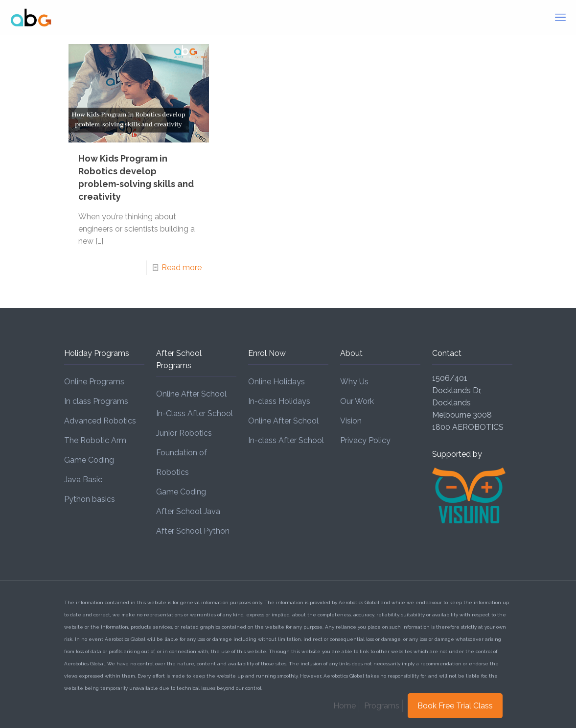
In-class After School (286, 440)
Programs (382, 706)
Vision (351, 421)
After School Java (188, 511)
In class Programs (96, 401)
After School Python (193, 531)
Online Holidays (276, 382)
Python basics (90, 499)
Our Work (357, 401)
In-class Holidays (279, 401)
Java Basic (83, 480)
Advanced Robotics (100, 421)
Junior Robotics (184, 433)
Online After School (191, 394)
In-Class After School (195, 413)
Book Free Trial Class (455, 706)
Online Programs (94, 382)
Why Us (354, 382)
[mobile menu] (560, 17)
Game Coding (89, 460)
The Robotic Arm (95, 440)
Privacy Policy (365, 440)
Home (345, 706)
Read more (182, 268)
